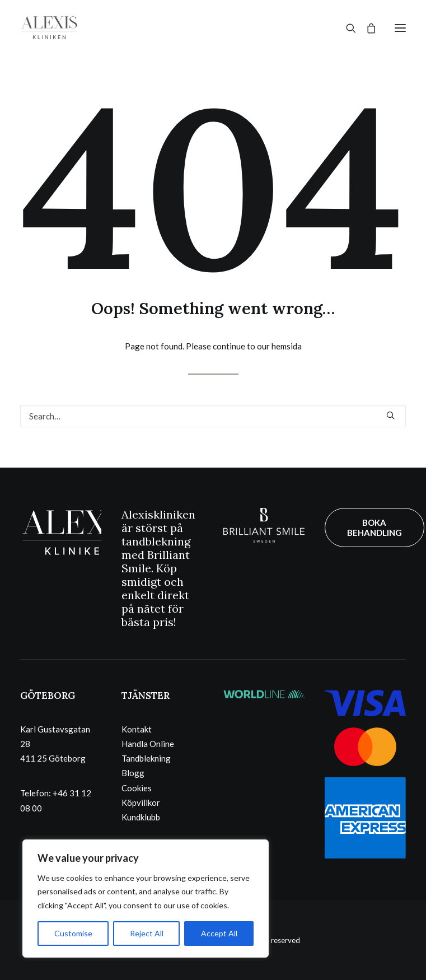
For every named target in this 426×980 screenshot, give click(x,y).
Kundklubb (141, 817)
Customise (73, 933)
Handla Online (148, 744)
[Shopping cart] (366, 28)
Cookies (137, 788)
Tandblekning (146, 758)
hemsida (287, 346)
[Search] (346, 28)
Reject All (147, 933)
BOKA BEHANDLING (374, 528)
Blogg (133, 773)
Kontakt (137, 729)
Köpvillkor (141, 802)
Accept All (219, 933)
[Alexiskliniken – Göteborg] (49, 28)
